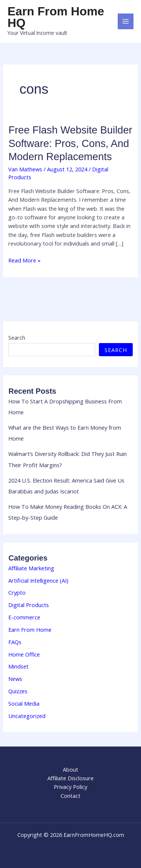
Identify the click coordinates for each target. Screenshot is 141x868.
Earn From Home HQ (56, 17)
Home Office (24, 654)
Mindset (18, 666)
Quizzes (18, 691)
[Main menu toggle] (126, 21)
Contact (70, 796)
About (70, 769)
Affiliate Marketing (31, 568)
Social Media (24, 703)
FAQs (15, 642)
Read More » (24, 260)
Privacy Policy (70, 787)
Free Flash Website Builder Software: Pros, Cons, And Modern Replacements (70, 143)
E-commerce (24, 617)
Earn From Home (30, 630)
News (15, 679)
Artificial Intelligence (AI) (38, 580)
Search (17, 337)
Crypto (17, 592)
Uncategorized (27, 716)
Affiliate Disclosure (70, 778)
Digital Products (29, 605)
